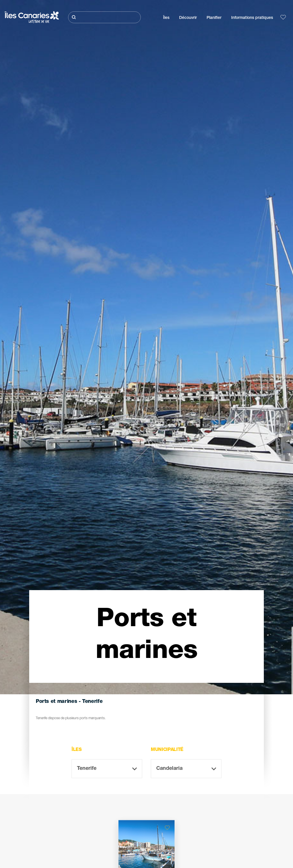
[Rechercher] (104, 17)
